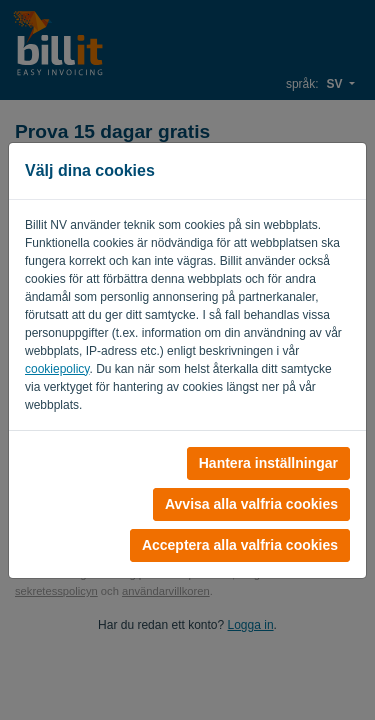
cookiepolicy (57, 369)
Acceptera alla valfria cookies (240, 545)
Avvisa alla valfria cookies (251, 504)
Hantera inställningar (268, 463)
